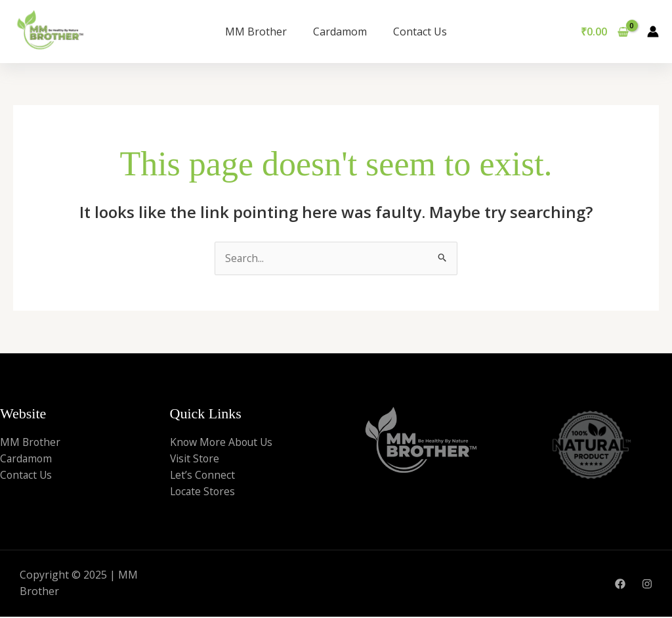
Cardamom (340, 32)
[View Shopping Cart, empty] (604, 32)
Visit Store (195, 459)
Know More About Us (223, 442)
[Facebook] (620, 585)
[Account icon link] (653, 32)
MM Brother (256, 32)
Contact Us (420, 32)
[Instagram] (647, 585)
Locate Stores (204, 493)
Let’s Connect (203, 476)
